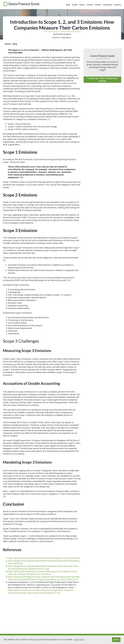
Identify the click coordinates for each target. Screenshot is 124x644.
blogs (68, 96)
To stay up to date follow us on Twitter (102, 80)
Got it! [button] (116, 640)
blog (15, 44)
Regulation (66, 37)
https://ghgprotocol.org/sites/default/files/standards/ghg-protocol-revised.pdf (44, 558)
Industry (56, 37)
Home (8, 44)
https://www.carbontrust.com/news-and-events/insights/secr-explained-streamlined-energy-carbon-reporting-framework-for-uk (41, 591)
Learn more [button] (79, 640)
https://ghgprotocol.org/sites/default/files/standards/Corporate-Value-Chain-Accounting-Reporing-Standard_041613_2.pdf (43, 567)
